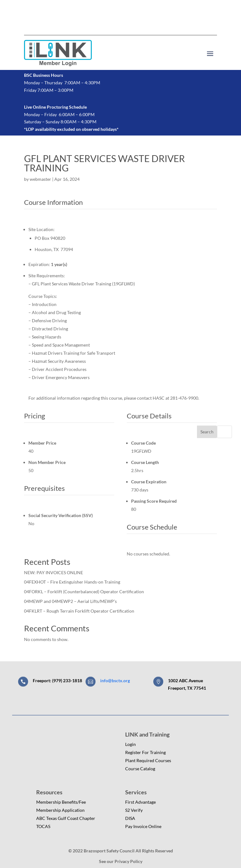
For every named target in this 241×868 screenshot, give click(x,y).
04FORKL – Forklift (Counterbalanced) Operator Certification (84, 592)
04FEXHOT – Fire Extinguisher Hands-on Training (72, 582)
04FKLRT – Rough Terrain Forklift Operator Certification (79, 611)
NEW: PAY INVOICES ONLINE (54, 572)
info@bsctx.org (115, 681)
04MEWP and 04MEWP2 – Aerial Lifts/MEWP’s (70, 601)
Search (207, 432)
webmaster (40, 179)
